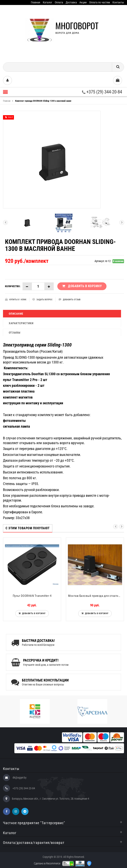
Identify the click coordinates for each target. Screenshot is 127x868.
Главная (36, 2)
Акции (83, 2)
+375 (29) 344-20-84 (102, 92)
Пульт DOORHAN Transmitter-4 (32, 596)
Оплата (59, 2)
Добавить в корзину (33, 613)
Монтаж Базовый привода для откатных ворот (96, 596)
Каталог (47, 2)
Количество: (13, 286)
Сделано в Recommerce (47, 863)
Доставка (71, 2)
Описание (16, 314)
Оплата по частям (100, 2)
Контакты (118, 2)
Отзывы (15, 333)
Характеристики (21, 323)
